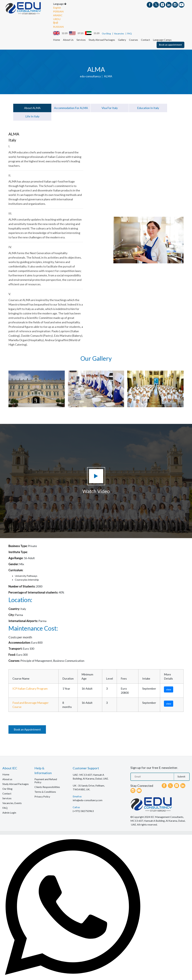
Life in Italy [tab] (32, 116)
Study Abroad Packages (102, 39)
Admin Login (9, 812)
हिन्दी (56, 23)
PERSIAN (58, 11)
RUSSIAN (58, 26)
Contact (145, 39)
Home (57, 39)
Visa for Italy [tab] (110, 108)
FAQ (129, 33)
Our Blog (106, 33)
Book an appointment (170, 44)
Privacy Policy (42, 796)
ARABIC (58, 15)
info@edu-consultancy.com (88, 800)
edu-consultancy (90, 76)
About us (7, 779)
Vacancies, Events (12, 803)
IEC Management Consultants (167, 817)
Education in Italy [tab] (148, 108)
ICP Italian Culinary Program (30, 688)
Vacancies (119, 33)
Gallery (122, 39)
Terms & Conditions (45, 791)
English (57, 7)
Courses (133, 39)
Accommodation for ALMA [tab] (71, 108)
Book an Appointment (27, 729)
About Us (68, 39)
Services (81, 39)
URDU (57, 19)
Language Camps (162, 39)
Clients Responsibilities (47, 787)
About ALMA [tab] (32, 108)
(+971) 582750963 (83, 811)
